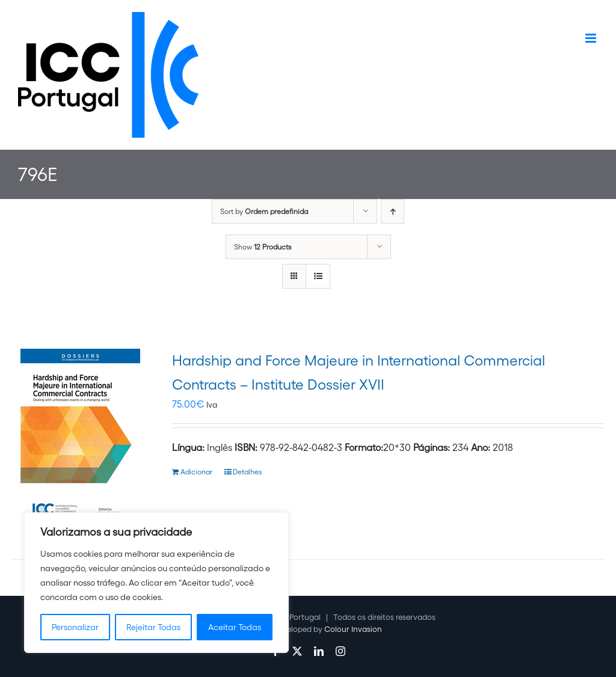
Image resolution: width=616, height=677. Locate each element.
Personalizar (75, 627)
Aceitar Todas (235, 627)
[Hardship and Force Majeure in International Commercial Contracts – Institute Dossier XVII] (80, 439)
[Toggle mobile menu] (592, 38)
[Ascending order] (393, 211)
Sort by (264, 211)
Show (263, 247)
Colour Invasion (353, 629)
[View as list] (318, 276)
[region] (156, 583)
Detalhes (247, 472)
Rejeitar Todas (153, 627)
